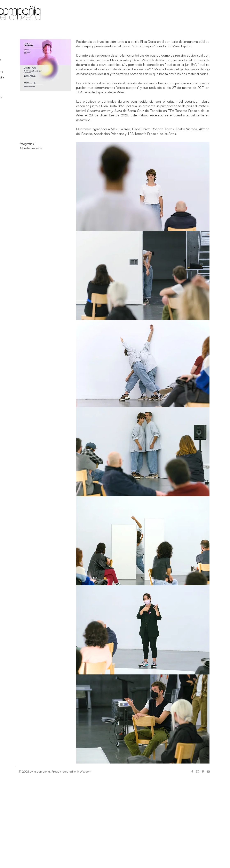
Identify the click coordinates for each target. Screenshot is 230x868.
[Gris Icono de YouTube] (208, 772)
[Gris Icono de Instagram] (198, 772)
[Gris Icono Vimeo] (203, 772)
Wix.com (85, 771)
